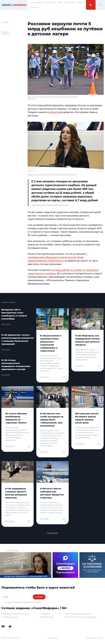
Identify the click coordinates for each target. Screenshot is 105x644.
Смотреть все (52, 533)
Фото (60, 2)
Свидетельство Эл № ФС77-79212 (15, 614)
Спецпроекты (50, 2)
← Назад (5, 22)
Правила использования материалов (80, 617)
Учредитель (45, 614)
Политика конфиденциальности (78, 614)
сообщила (53, 112)
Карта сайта (53, 638)
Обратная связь (47, 617)
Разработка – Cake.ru (95, 638)
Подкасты (81, 2)
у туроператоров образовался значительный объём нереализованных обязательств (57, 257)
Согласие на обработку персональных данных (23, 602)
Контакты (34, 7)
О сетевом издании (10, 617)
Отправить (39, 597)
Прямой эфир (70, 2)
